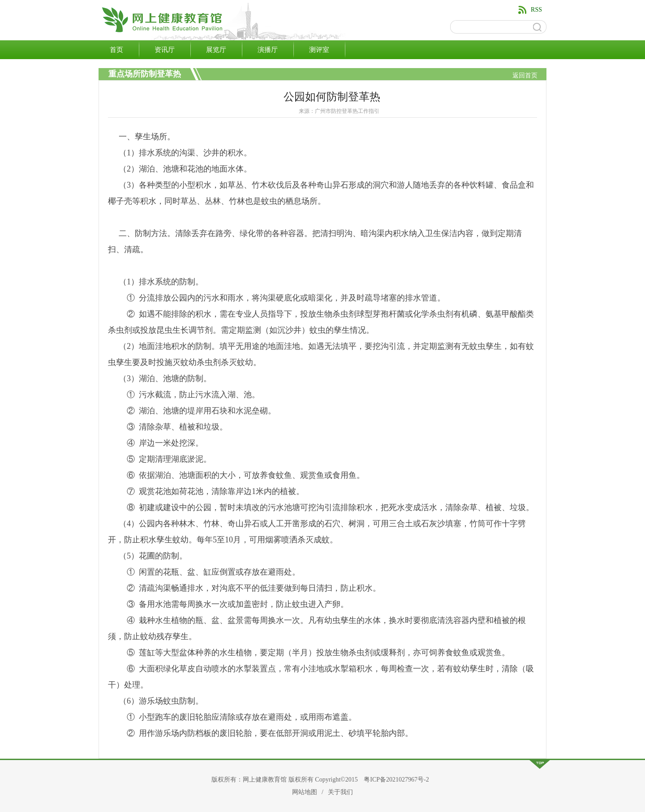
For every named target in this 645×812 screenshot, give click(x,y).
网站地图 (305, 792)
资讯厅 (165, 50)
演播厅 (268, 50)
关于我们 (340, 792)
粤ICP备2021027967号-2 (396, 780)
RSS (536, 10)
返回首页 (525, 75)
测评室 (319, 50)
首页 (116, 50)
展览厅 (216, 50)
